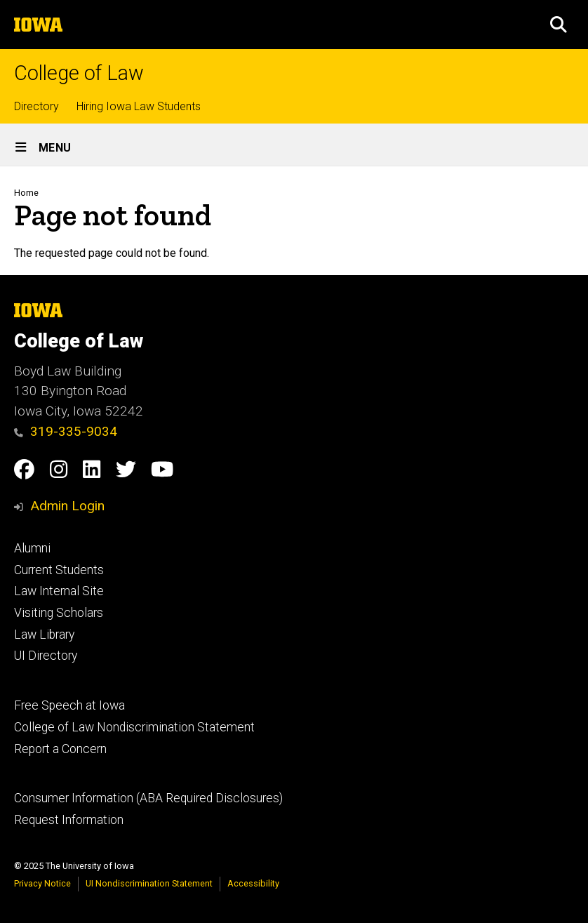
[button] (559, 25)
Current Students (59, 570)
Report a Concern (60, 749)
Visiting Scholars (59, 613)
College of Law (79, 73)
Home (26, 193)
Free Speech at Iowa (69, 705)
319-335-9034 (66, 431)
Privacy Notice (42, 883)
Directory (36, 106)
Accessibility (253, 883)
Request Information (69, 820)
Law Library (44, 635)
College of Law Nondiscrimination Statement (134, 727)
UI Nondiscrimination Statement (149, 883)
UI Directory (46, 656)
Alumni (32, 548)
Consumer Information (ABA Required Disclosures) (148, 798)
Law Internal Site (59, 591)
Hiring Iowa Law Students (139, 106)
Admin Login (67, 506)
